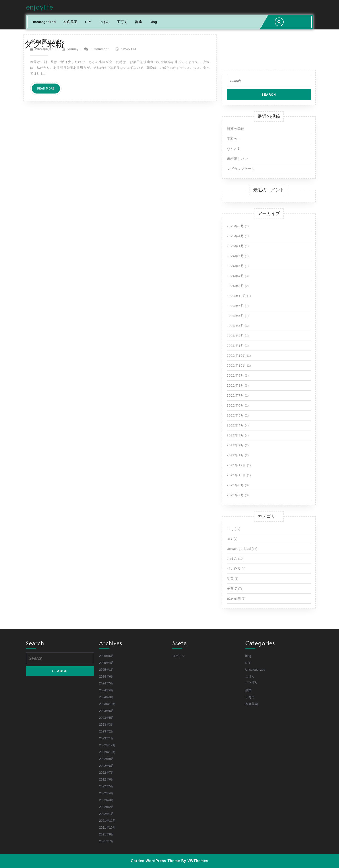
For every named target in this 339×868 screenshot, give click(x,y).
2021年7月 (235, 495)
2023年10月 (236, 296)
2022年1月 (235, 455)
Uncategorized (239, 549)
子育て (232, 588)
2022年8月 (235, 385)
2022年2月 (235, 445)
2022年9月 (235, 375)
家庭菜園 (234, 598)
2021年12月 (236, 465)
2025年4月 (235, 236)
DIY (230, 539)
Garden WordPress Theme (155, 861)
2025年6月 (235, 226)
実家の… (234, 139)
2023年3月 (235, 326)
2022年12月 (236, 356)
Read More (49, 35)
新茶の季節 (236, 129)
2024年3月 (235, 286)
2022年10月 (236, 365)
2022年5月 (235, 415)
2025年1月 (235, 246)
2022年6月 (235, 405)
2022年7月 (235, 395)
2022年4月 (235, 425)
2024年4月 (235, 276)
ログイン (178, 656)
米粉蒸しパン (237, 159)
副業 (230, 578)
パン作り (234, 569)
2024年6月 (235, 256)
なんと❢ (234, 149)
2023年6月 (235, 306)
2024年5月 (235, 266)
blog (230, 529)
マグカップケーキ (241, 169)
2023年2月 (235, 336)
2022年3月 (235, 435)
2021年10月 (236, 475)
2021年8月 (235, 485)
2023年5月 (235, 316)
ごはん (232, 559)
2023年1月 (235, 346)
